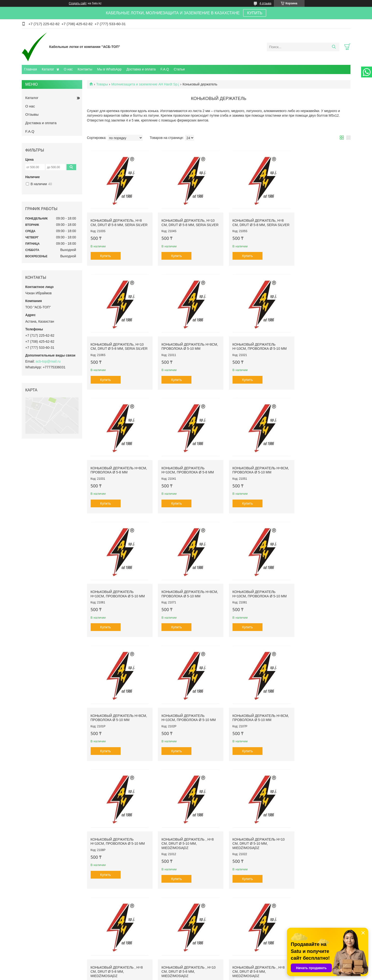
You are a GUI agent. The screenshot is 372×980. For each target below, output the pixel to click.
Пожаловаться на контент (198, 975)
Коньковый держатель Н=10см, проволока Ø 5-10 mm (185, 343)
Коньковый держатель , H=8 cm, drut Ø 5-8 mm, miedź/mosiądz (251, 705)
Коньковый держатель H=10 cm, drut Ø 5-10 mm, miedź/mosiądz (184, 705)
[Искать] (334, 47)
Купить (105, 256)
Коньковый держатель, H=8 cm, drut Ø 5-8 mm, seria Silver (116, 221)
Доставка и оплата (141, 69)
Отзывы (32, 114)
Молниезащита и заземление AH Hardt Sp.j (145, 84)
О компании (35, 953)
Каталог (48, 69)
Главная (31, 69)
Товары (102, 84)
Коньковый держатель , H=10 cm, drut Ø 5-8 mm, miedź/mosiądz (319, 705)
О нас (68, 69)
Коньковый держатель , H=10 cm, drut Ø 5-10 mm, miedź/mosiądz (319, 829)
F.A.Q (165, 69)
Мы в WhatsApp (109, 69)
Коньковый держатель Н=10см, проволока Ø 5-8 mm (318, 343)
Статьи (179, 69)
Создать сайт (78, 3)
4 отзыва (266, 3)
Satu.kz (207, 971)
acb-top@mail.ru (48, 361)
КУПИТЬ (255, 13)
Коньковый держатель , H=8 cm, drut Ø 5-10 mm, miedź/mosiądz (117, 705)
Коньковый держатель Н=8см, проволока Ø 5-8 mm (250, 343)
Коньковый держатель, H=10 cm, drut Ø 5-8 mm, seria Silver (184, 221)
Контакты (85, 69)
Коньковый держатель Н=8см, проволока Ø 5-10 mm (117, 343)
